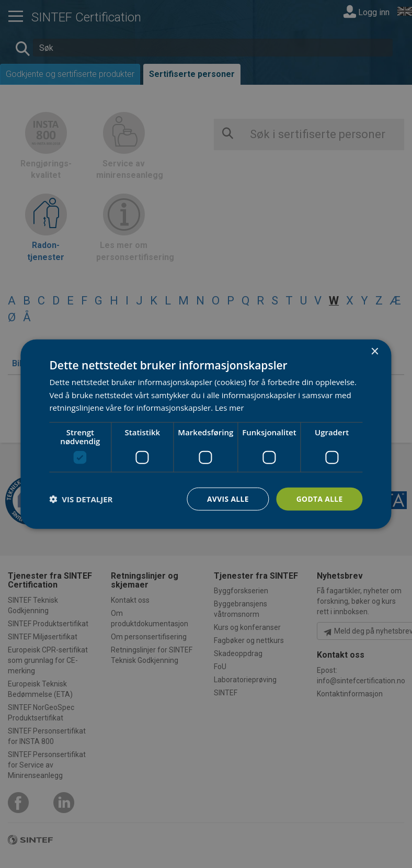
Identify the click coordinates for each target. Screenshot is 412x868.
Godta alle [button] (319, 498)
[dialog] (206, 434)
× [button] (375, 351)
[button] (81, 499)
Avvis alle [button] (227, 498)
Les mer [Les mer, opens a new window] (230, 408)
